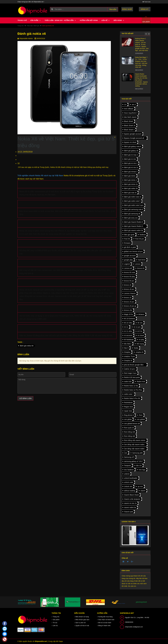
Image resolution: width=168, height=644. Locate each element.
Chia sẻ (125, 558)
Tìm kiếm (113, 9)
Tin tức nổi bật (128, 34)
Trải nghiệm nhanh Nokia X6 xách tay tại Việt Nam (40, 176)
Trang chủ (22, 20)
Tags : (20, 342)
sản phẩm (146, 22)
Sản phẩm (36, 20)
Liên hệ (106, 20)
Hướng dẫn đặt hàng (89, 20)
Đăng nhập (127, 9)
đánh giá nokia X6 (27, 346)
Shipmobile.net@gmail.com (134, 627)
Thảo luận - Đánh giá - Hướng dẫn (60, 20)
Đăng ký (145, 9)
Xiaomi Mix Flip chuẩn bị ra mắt (127, 50)
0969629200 (129, 622)
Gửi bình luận (25, 398)
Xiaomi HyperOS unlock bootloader (127, 40)
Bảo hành (119, 20)
